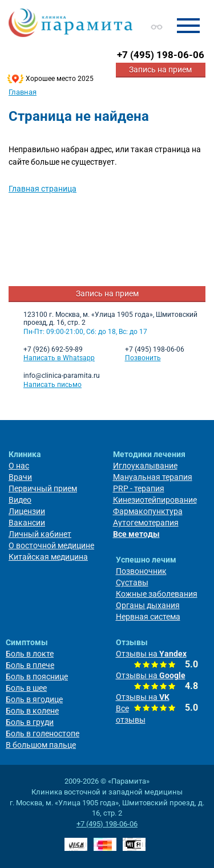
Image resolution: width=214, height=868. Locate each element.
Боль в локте (30, 654)
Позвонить (143, 358)
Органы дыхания (148, 605)
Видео (20, 500)
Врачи (20, 477)
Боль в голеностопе (43, 733)
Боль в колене (32, 711)
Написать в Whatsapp (59, 358)
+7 (161, 55)
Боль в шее (26, 688)
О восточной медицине (51, 545)
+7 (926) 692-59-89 (53, 349)
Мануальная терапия (153, 477)
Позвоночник (141, 571)
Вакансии (27, 523)
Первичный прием (43, 488)
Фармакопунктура (148, 511)
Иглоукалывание (145, 466)
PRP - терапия (139, 488)
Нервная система (148, 617)
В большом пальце (41, 745)
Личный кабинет (40, 534)
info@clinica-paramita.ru (62, 376)
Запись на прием (160, 70)
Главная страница (43, 189)
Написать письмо (53, 385)
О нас (19, 466)
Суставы (132, 582)
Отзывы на (151, 654)
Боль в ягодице (34, 699)
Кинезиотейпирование (155, 500)
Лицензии (27, 511)
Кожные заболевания (157, 594)
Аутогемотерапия (146, 523)
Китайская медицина (48, 557)
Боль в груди (30, 722)
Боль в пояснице (37, 677)
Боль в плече (30, 665)
